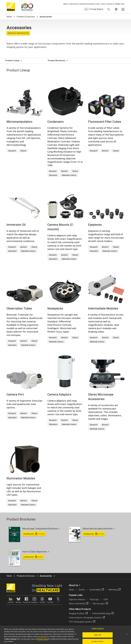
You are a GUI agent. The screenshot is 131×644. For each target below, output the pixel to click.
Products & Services (26, 17)
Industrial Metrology (101, 613)
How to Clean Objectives (35, 552)
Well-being (113, 590)
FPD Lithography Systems (81, 622)
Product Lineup (12, 61)
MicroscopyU (99, 604)
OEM (106, 599)
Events (82, 590)
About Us (74, 585)
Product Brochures (57, 61)
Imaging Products (77, 613)
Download (34, 534)
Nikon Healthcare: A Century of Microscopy (27, 7)
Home (9, 17)
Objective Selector (77, 599)
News (72, 590)
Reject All (98, 635)
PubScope (94, 599)
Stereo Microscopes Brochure (97, 529)
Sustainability (95, 590)
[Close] (127, 635)
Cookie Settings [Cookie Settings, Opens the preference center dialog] (98, 629)
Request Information (18, 33)
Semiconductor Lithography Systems (85, 618)
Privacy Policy (43, 639)
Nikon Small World (77, 604)
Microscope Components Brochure (40, 529)
